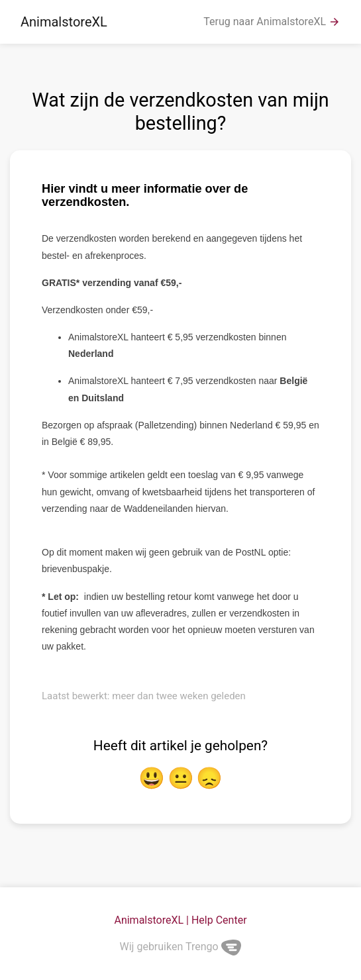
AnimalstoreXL (64, 22)
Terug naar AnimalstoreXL (272, 22)
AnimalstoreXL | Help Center (180, 920)
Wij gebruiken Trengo (181, 947)
